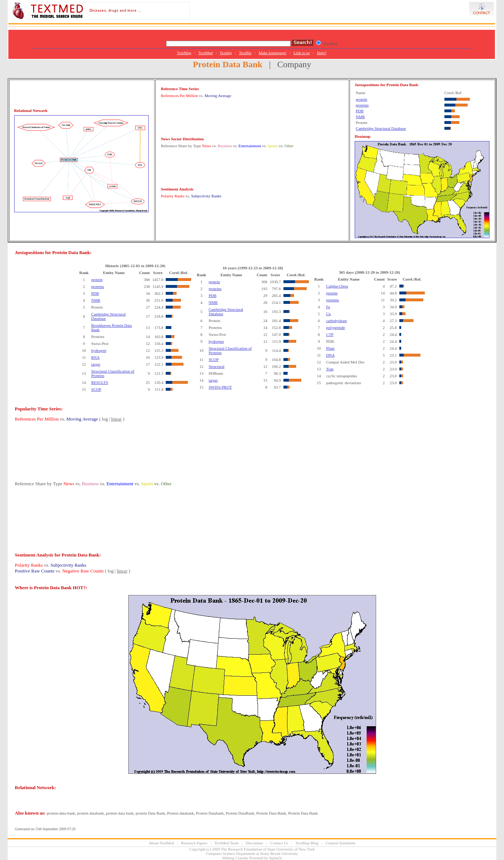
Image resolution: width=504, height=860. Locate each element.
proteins (362, 105)
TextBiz (245, 53)
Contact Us (279, 843)
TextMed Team (226, 843)
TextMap (184, 53)
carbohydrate (336, 321)
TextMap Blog (307, 843)
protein (361, 99)
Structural (216, 366)
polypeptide (335, 327)
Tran (330, 369)
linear (116, 419)
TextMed (206, 53)
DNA (330, 355)
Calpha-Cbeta (337, 286)
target (96, 364)
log (105, 419)
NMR (360, 117)
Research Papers (194, 843)
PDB (360, 111)
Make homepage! (273, 53)
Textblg (226, 53)
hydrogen (99, 350)
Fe (328, 307)
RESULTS (100, 382)
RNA (95, 357)
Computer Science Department (230, 853)
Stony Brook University (279, 853)
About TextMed (161, 843)
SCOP (96, 389)
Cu (328, 314)
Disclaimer (254, 843)
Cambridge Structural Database (381, 128)
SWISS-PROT (220, 387)
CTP (330, 334)
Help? (322, 53)
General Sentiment (340, 843)
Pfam (330, 348)
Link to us (302, 53)
